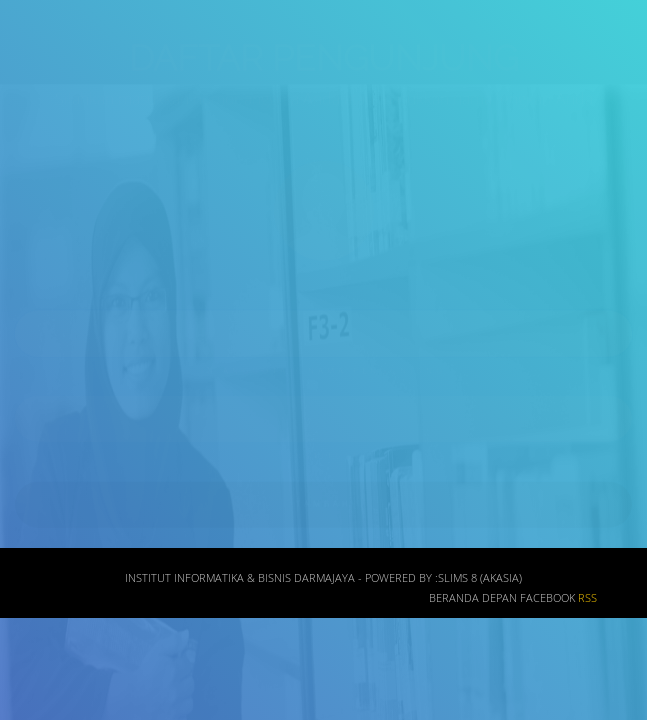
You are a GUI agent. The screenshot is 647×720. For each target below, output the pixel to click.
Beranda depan (473, 604)
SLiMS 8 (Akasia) (480, 584)
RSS (587, 604)
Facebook (547, 604)
